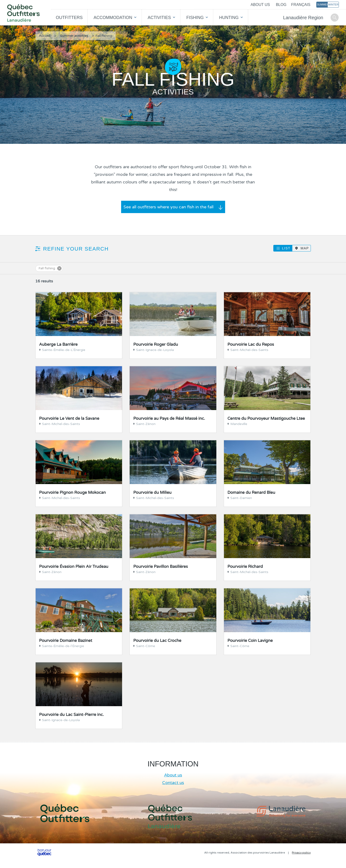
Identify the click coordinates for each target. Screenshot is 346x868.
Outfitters (69, 18)
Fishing (195, 18)
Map (305, 248)
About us (260, 5)
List (286, 248)
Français (301, 5)
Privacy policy (301, 853)
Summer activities (74, 36)
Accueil (45, 36)
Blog (281, 5)
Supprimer (59, 268)
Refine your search (76, 249)
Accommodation (113, 18)
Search (335, 18)
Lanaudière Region (303, 18)
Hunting (229, 18)
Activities (159, 18)
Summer (322, 5)
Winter (333, 5)
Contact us (173, 783)
